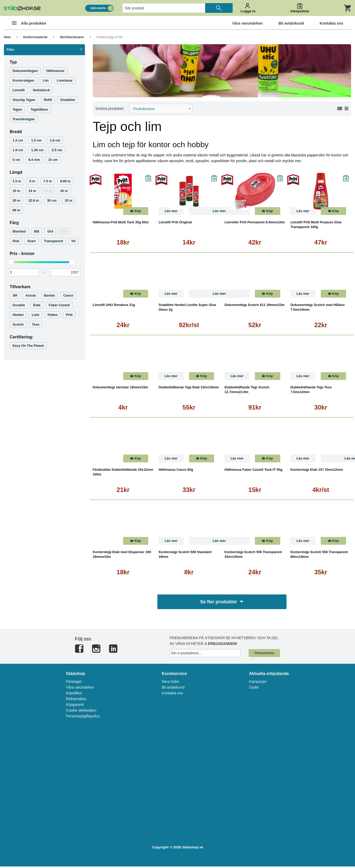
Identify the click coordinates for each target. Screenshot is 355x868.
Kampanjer (258, 683)
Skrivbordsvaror (72, 37)
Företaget (74, 683)
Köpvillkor (74, 695)
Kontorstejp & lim (110, 37)
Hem (7, 37)
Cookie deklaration (81, 712)
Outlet (254, 689)
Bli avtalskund (173, 689)
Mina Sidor (171, 683)
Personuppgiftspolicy (83, 718)
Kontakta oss (172, 695)
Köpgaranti (75, 706)
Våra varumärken (80, 689)
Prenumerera (264, 655)
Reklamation (76, 700)
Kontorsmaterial (35, 37)
